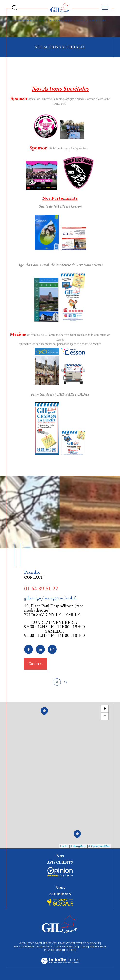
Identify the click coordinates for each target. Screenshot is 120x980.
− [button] (105, 716)
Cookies (71, 950)
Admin (84, 947)
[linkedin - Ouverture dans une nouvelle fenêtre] (40, 649)
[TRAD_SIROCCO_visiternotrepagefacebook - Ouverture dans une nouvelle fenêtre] (29, 649)
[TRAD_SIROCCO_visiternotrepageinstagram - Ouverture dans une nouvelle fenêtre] (52, 649)
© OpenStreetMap (99, 846)
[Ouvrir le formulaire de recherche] (15, 8)
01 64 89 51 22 (41, 588)
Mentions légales (66, 947)
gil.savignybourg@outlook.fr (51, 598)
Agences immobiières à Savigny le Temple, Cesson (40, 21)
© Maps (79, 846)
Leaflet (64, 846)
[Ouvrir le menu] (105, 8)
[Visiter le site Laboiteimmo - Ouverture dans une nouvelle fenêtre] (60, 966)
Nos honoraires (24, 947)
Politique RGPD (54, 950)
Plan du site (44, 947)
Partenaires (98, 947)
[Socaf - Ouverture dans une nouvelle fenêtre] (60, 872)
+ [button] (105, 709)
